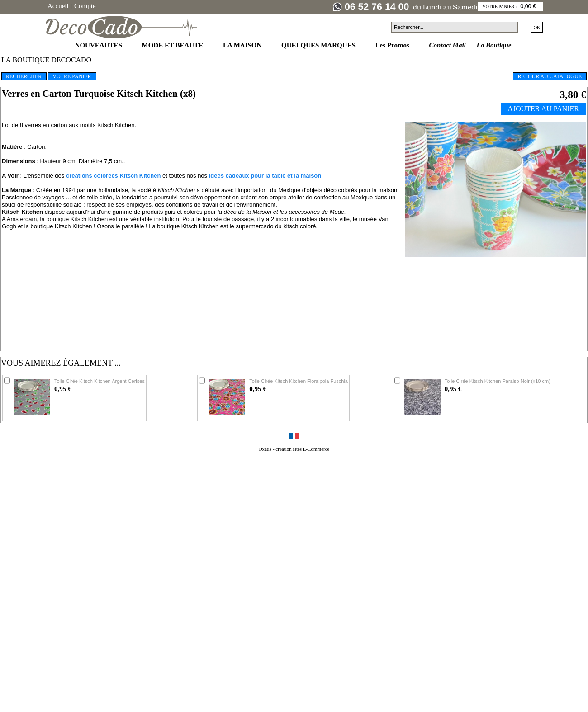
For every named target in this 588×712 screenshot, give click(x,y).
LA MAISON (243, 45)
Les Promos (393, 45)
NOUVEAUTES (100, 45)
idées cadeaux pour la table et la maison (265, 176)
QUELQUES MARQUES (319, 45)
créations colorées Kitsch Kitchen (114, 176)
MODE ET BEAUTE (173, 45)
